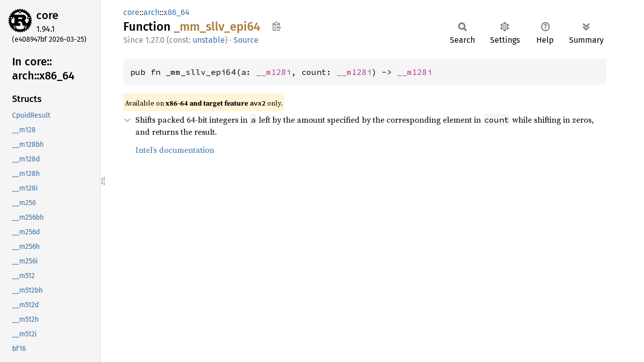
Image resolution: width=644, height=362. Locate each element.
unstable (209, 40)
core (47, 15)
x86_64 (177, 12)
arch (151, 12)
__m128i (274, 72)
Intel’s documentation (175, 150)
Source (246, 40)
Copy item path (276, 26)
